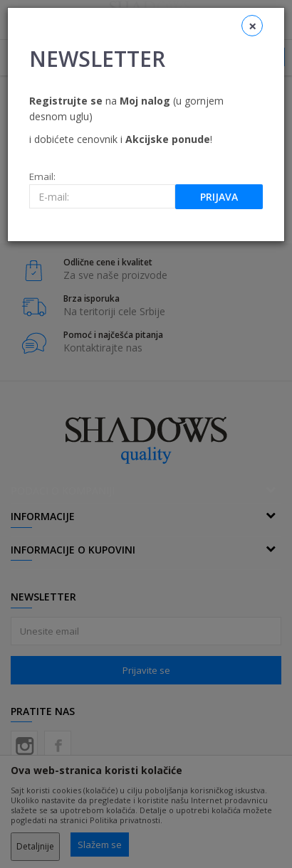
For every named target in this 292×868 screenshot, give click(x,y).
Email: (42, 177)
